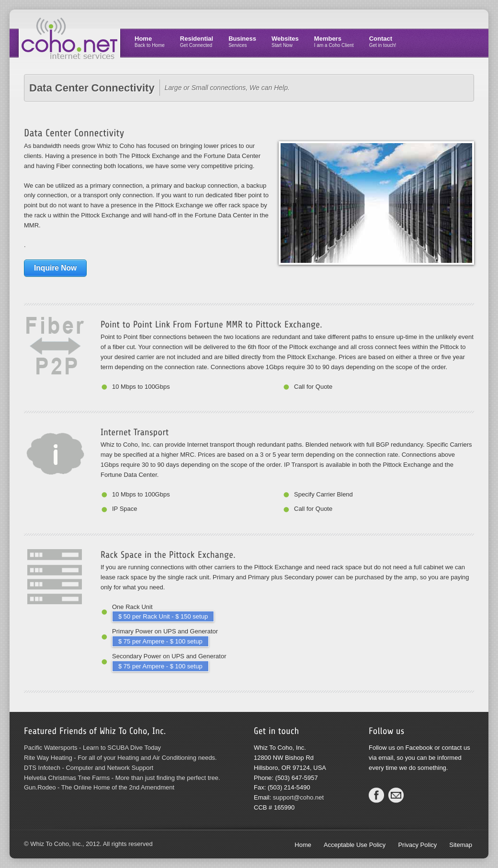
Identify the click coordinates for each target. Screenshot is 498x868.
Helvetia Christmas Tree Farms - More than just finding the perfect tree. (122, 778)
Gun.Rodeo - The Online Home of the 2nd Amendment (99, 787)
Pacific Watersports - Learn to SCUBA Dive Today (92, 748)
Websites (285, 41)
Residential (197, 41)
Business (242, 41)
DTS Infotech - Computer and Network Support (89, 768)
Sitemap (461, 845)
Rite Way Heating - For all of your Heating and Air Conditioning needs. (120, 758)
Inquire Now (55, 268)
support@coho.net (298, 797)
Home (150, 41)
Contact (383, 41)
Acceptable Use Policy (355, 845)
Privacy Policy (417, 845)
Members (334, 41)
